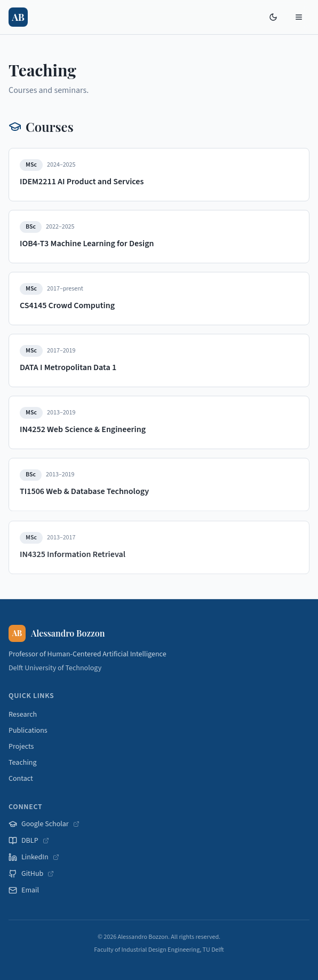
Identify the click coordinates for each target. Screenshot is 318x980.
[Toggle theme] (273, 17)
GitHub (31, 874)
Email (24, 890)
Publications (28, 731)
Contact (21, 779)
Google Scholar (44, 824)
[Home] (18, 17)
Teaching (23, 763)
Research (23, 715)
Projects (21, 747)
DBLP (29, 841)
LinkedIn (34, 857)
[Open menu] (299, 17)
